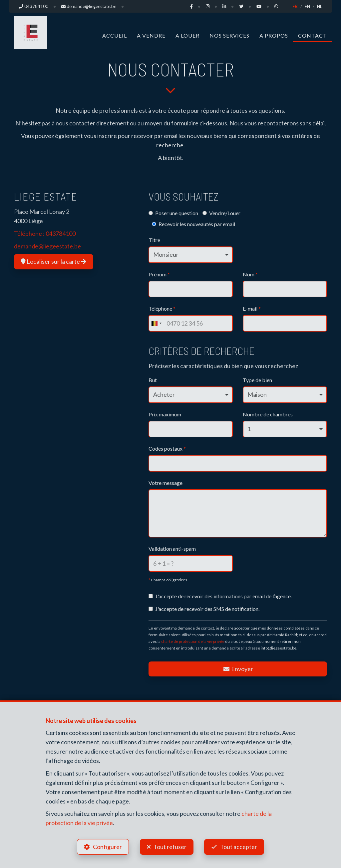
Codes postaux (167, 448)
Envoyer (238, 669)
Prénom (159, 274)
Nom (250, 274)
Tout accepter (239, 847)
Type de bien (257, 380)
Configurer (107, 847)
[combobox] (156, 323)
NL (320, 6)
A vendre (151, 35)
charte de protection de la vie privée (193, 641)
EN (307, 6)
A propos (274, 35)
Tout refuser (170, 847)
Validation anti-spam (172, 549)
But (153, 380)
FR (295, 6)
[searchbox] (153, 461)
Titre (154, 240)
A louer (187, 35)
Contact (313, 35)
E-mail (252, 308)
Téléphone (162, 308)
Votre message (166, 483)
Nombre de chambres (268, 414)
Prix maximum (165, 414)
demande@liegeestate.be (47, 246)
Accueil (115, 35)
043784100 (61, 233)
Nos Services (229, 35)
